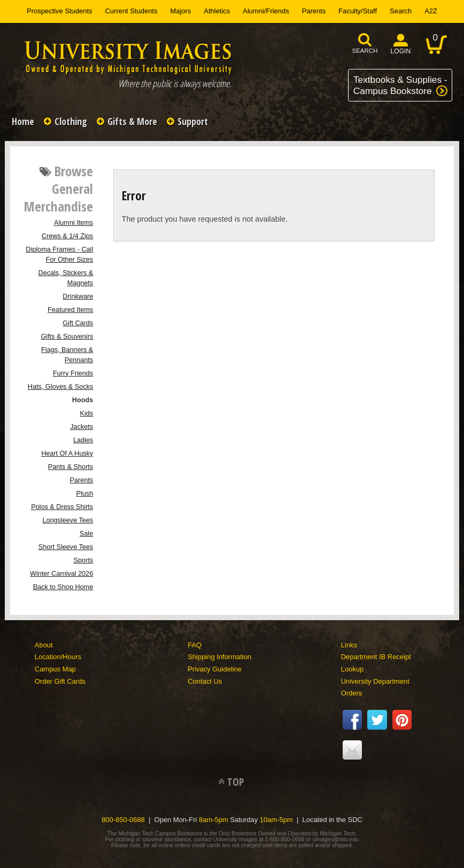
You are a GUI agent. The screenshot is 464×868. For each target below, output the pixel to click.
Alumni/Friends (266, 11)
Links (349, 645)
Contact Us (205, 681)
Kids (87, 413)
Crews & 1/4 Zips (67, 236)
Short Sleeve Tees (66, 547)
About (44, 645)
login (401, 51)
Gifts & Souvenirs (67, 337)
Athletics (217, 11)
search (365, 51)
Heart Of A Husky (67, 453)
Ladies (83, 440)
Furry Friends (73, 373)
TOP (235, 782)
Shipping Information (219, 657)
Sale (86, 534)
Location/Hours (58, 657)
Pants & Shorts (71, 467)
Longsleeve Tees (68, 520)
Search (401, 11)
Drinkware (78, 296)
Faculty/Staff (358, 11)
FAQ (195, 645)
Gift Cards (78, 323)
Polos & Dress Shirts (62, 507)
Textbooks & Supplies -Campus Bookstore (400, 85)
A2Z (431, 11)
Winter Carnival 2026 (61, 574)
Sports (84, 560)
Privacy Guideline (215, 669)
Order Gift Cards (60, 681)
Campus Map (55, 669)
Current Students (132, 11)
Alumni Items (74, 223)
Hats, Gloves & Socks (60, 387)
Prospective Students (59, 11)
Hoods (83, 400)
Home (23, 121)
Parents (314, 11)
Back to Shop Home (63, 587)
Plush (85, 494)
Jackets (82, 427)
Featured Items (70, 310)
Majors (180, 11)
